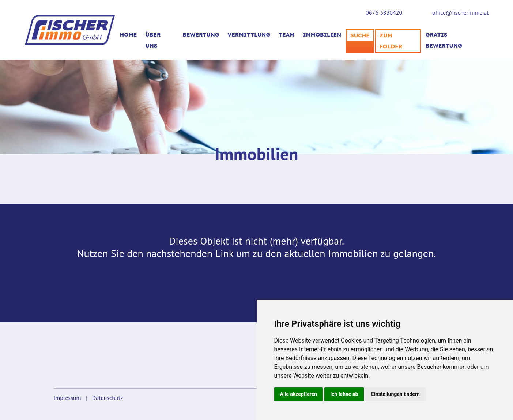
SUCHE (360, 35)
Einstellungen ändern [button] (395, 394)
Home (129, 35)
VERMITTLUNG (249, 35)
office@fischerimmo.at (460, 12)
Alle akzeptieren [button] (299, 394)
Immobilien (322, 35)
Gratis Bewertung (444, 40)
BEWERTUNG (201, 35)
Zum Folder (391, 41)
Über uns (153, 40)
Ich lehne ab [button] (344, 394)
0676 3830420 (384, 12)
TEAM (286, 35)
